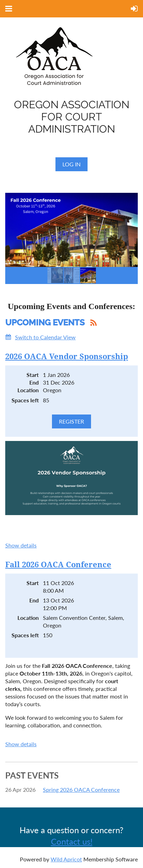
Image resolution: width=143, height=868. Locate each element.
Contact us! (72, 841)
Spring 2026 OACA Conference (81, 790)
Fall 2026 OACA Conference (58, 565)
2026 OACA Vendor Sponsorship (67, 357)
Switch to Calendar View (45, 337)
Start (33, 375)
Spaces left (25, 400)
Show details (21, 545)
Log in (71, 164)
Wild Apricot (66, 859)
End (34, 382)
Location (28, 390)
